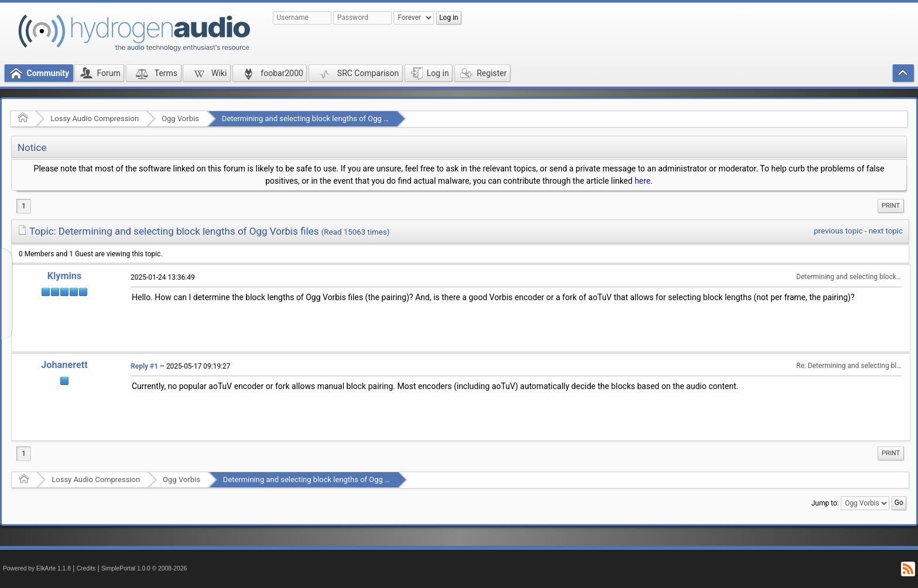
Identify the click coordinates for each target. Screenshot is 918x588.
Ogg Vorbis (180, 118)
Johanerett (64, 365)
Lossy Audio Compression (95, 118)
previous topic (838, 231)
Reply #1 (144, 366)
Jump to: (825, 503)
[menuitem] (891, 206)
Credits (86, 568)
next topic (886, 231)
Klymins (65, 276)
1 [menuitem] (24, 206)
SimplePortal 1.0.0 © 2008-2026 (144, 568)
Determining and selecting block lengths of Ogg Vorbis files (321, 118)
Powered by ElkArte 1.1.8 (37, 568)
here (643, 181)
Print (891, 206)
